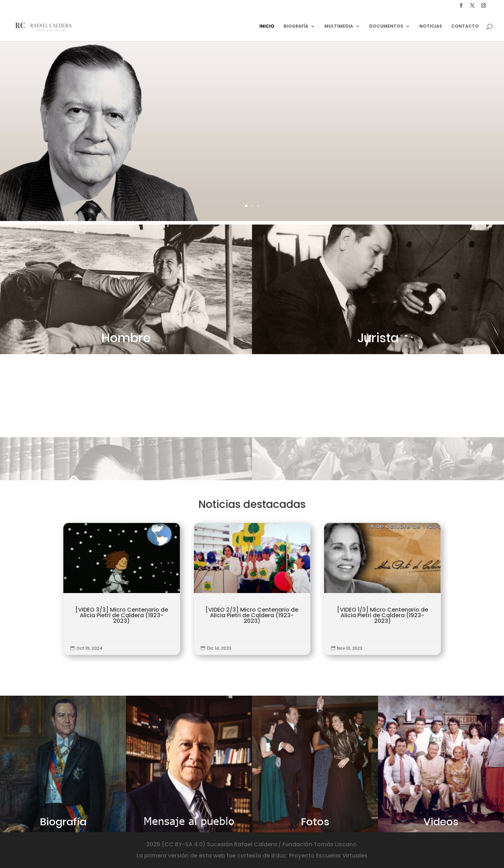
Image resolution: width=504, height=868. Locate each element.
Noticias (431, 26)
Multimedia (339, 26)
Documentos (386, 26)
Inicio (267, 26)
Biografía (296, 26)
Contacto (465, 26)
